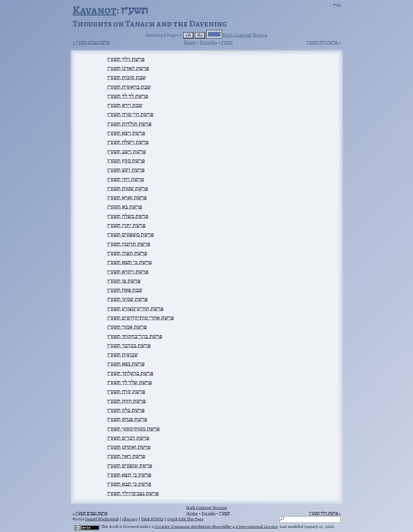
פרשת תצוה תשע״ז (127, 253)
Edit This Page (191, 519)
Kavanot (94, 10)
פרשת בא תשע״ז (125, 207)
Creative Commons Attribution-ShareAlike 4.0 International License (216, 526)
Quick (172, 519)
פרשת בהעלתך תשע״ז (130, 373)
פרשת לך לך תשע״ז (128, 96)
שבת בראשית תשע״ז (129, 87)
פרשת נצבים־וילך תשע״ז (133, 493)
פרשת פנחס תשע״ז (127, 419)
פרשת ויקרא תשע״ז (128, 272)
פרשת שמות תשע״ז (128, 188)
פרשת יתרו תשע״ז (126, 225)
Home (190, 42)
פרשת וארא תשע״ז (127, 197)
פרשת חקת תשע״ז (127, 401)
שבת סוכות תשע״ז (127, 77)
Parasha (209, 42)
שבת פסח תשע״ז (125, 290)
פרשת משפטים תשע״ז (130, 234)
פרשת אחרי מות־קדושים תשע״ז (141, 318)
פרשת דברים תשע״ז (128, 438)
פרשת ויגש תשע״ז (126, 170)
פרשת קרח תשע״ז (126, 391)
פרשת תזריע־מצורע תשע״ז (135, 308)
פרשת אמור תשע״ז (127, 327)
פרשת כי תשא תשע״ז (130, 262)
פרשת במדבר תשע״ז (129, 345)
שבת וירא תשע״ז (125, 105)
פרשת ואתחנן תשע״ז (129, 447)
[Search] (310, 520)
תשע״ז (227, 42)
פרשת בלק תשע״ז (126, 410)
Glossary (130, 519)
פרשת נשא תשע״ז (126, 364)
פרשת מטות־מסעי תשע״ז (133, 429)
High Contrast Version (245, 35)
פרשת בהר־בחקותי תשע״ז (135, 336)
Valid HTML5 (152, 519)
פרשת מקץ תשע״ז (126, 161)
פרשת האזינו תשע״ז (128, 68)
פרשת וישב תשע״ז (127, 151)
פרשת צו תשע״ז (124, 281)
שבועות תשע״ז (123, 354)
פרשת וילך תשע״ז (322, 42)
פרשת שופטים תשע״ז (130, 465)
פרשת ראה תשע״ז (126, 456)
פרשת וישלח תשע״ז (128, 142)
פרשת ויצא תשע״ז (126, 133)
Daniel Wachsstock (102, 519)
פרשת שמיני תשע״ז (127, 299)
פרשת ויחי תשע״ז (126, 179)
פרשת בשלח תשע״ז (128, 216)
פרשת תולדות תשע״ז (129, 124)
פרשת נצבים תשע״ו (93, 42)
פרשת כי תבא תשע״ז (129, 484)
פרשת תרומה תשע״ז (129, 244)
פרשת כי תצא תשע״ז (129, 475)
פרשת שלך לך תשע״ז (130, 382)
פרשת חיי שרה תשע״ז (130, 114)
